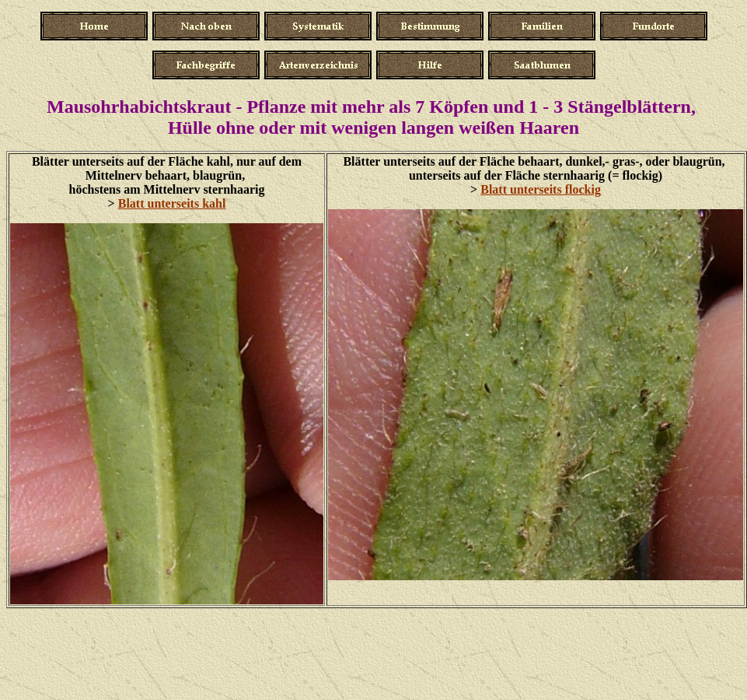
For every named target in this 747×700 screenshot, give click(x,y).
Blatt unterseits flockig (541, 189)
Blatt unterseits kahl (172, 203)
